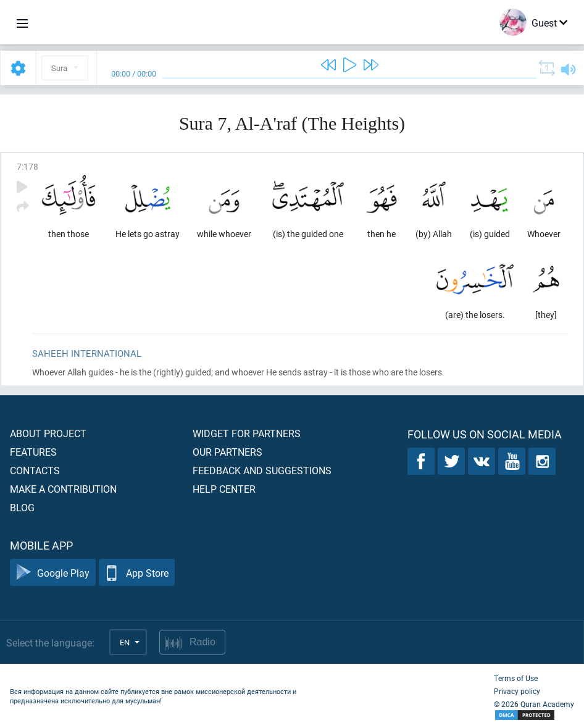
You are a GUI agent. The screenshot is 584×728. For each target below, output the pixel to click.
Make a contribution (63, 489)
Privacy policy (517, 691)
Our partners (227, 452)
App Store (137, 573)
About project (48, 433)
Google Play (53, 573)
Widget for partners (247, 433)
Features (33, 452)
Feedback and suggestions (262, 470)
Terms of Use (516, 678)
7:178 (27, 166)
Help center (224, 489)
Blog (22, 507)
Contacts (35, 470)
